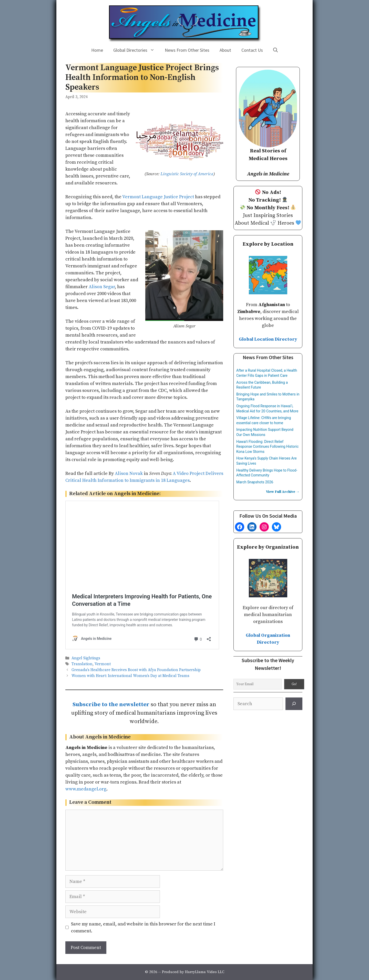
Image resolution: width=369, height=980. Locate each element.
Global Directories (136, 50)
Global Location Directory (268, 339)
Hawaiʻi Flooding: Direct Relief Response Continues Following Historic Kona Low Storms (267, 447)
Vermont (103, 664)
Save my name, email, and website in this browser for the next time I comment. (143, 927)
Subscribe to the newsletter (111, 705)
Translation (82, 664)
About (225, 50)
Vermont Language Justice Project (158, 197)
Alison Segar (102, 287)
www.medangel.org (86, 789)
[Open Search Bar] (275, 50)
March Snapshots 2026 (255, 482)
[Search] (294, 704)
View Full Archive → (283, 492)
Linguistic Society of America (187, 174)
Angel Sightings (86, 658)
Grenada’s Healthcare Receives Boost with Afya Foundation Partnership (136, 670)
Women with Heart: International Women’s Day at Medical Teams (130, 676)
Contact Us (252, 50)
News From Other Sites (187, 50)
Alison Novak (129, 473)
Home (97, 50)
